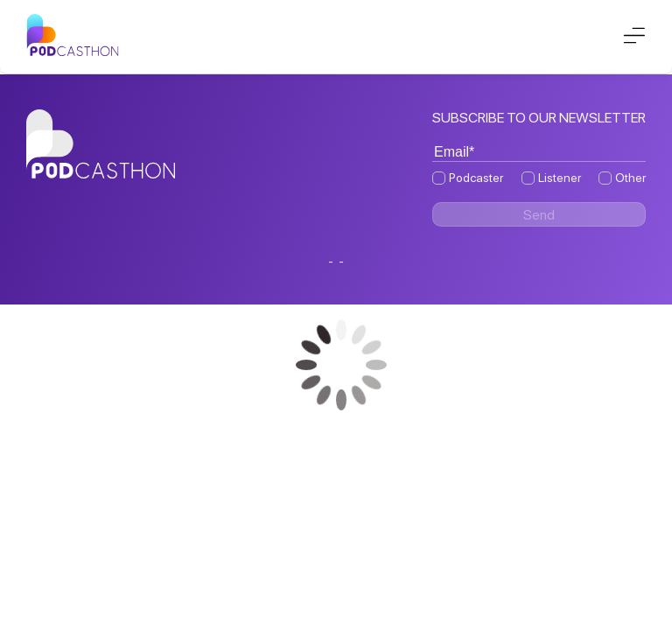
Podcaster (476, 178)
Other (630, 178)
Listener (560, 178)
